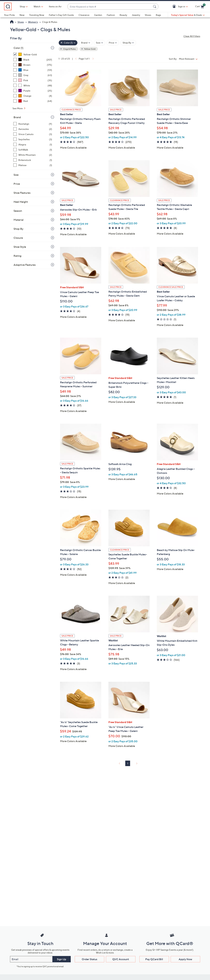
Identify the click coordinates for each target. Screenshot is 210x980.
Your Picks (9, 15)
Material (19, 220)
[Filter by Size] (99, 43)
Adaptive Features (25, 265)
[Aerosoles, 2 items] (33, 129)
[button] (175, 7)
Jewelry (136, 15)
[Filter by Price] (113, 43)
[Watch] (52, 7)
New (22, 15)
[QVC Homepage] (12, 22)
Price (17, 184)
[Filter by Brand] (86, 43)
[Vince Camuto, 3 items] (33, 134)
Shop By (18, 229)
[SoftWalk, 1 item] (33, 150)
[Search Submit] (155, 7)
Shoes (148, 15)
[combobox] (117, 7)
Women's (33, 22)
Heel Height (21, 202)
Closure (18, 238)
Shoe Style (20, 247)
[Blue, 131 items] (33, 70)
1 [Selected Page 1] (128, 763)
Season (18, 211)
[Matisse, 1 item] (33, 165)
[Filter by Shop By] (128, 43)
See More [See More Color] (18, 108)
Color (18, 48)
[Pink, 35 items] (33, 80)
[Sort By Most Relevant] (189, 59)
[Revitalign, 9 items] (33, 124)
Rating (17, 256)
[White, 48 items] (33, 85)
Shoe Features (22, 193)
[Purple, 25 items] (33, 91)
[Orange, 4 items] (33, 96)
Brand (17, 117)
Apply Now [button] (185, 959)
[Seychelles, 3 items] (33, 139)
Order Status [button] (89, 959)
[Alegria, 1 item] (33, 144)
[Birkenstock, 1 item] (33, 160)
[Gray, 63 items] (33, 75)
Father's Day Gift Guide (61, 15)
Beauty (123, 15)
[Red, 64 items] (33, 101)
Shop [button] (37, 6)
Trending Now (37, 15)
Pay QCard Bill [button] (154, 959)
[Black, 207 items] (33, 60)
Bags (158, 15)
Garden (98, 15)
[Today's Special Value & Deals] (188, 15)
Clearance (84, 15)
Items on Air (70, 6)
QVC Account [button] (121, 959)
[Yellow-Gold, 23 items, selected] (33, 54)
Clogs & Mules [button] (69, 49)
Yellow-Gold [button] (90, 49)
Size (16, 175)
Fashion (111, 15)
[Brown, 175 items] (33, 65)
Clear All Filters (192, 36)
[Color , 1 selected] (68, 43)
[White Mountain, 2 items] (33, 155)
